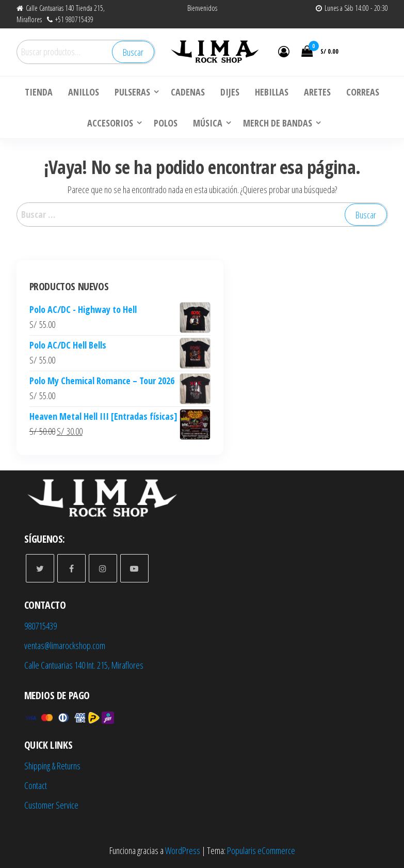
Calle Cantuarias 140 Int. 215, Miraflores (84, 665)
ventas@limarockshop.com (65, 645)
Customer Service (51, 805)
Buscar (133, 52)
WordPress (183, 850)
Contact (36, 785)
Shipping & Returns (52, 766)
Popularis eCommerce (261, 850)
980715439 (41, 626)
